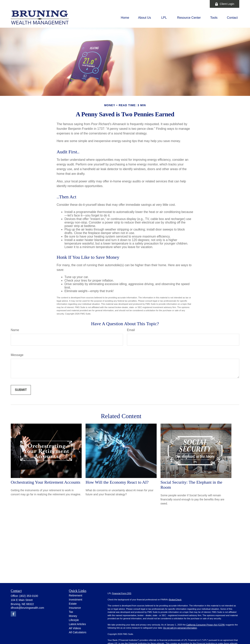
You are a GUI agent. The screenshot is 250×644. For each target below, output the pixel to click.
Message (17, 355)
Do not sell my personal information (180, 628)
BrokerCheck (175, 600)
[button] (125, 18)
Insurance (75, 608)
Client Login (225, 4)
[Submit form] (21, 390)
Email (131, 330)
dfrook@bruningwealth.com (27, 608)
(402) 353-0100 (29, 596)
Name (15, 330)
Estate (73, 604)
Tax (71, 612)
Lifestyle (74, 620)
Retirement (76, 595)
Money (73, 616)
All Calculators (78, 632)
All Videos (75, 628)
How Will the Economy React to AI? (117, 482)
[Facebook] (201, 4)
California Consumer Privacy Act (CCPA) (206, 625)
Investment (76, 600)
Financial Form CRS (122, 593)
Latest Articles (77, 624)
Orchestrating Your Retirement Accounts (46, 482)
